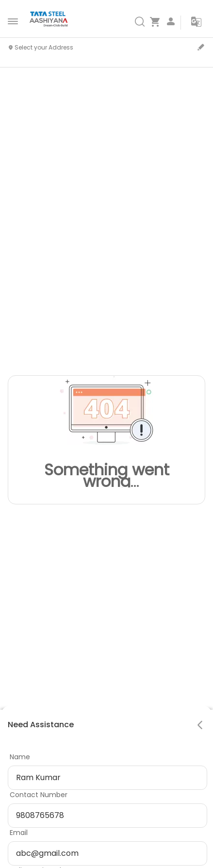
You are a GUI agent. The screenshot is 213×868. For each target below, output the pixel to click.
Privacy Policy (49, 822)
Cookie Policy (106, 822)
